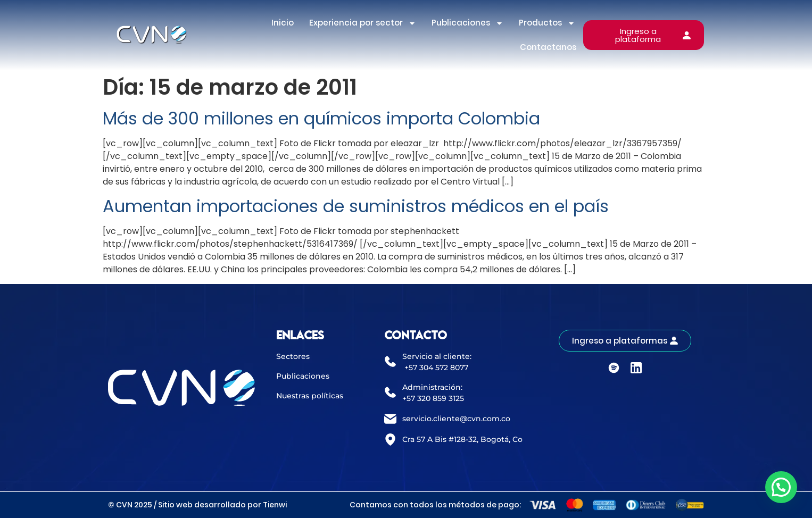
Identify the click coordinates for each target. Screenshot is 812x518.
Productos (547, 23)
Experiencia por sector (363, 23)
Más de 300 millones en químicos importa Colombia (321, 118)
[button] (781, 487)
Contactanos (548, 47)
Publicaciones (467, 23)
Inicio (283, 23)
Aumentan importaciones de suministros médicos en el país (356, 206)
